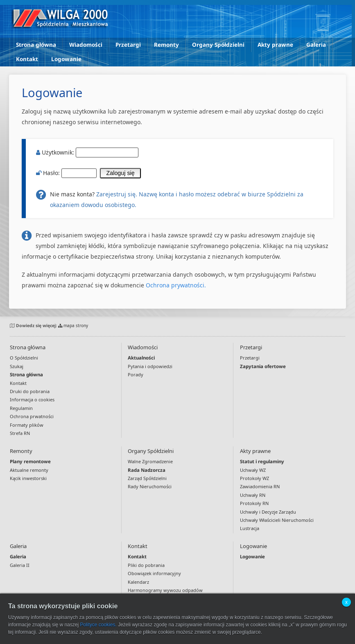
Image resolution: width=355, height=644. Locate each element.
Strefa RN (20, 433)
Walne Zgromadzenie (150, 461)
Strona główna (36, 45)
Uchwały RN (253, 495)
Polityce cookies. (98, 625)
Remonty (166, 45)
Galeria (316, 45)
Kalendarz (138, 582)
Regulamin (21, 408)
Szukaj (17, 366)
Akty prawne (275, 45)
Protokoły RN (254, 503)
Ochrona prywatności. (176, 285)
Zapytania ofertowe (263, 366)
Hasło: (88, 173)
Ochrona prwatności (32, 416)
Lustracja (250, 528)
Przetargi (128, 45)
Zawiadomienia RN (260, 486)
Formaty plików (27, 425)
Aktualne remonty (29, 470)
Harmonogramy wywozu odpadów (165, 590)
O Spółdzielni (24, 358)
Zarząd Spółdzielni (147, 478)
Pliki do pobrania (146, 565)
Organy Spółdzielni (218, 45)
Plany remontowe (30, 461)
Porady (136, 374)
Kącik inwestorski (28, 478)
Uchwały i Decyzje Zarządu (268, 512)
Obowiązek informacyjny (154, 573)
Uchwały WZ (253, 470)
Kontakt (27, 59)
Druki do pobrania (30, 391)
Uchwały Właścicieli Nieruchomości (277, 520)
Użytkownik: (87, 152)
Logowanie (66, 59)
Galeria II (20, 565)
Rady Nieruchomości (150, 486)
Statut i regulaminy (262, 461)
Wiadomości (86, 45)
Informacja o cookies (32, 399)
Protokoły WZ (254, 478)
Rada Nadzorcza (147, 470)
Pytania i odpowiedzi (150, 366)
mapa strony (73, 325)
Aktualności (141, 358)
